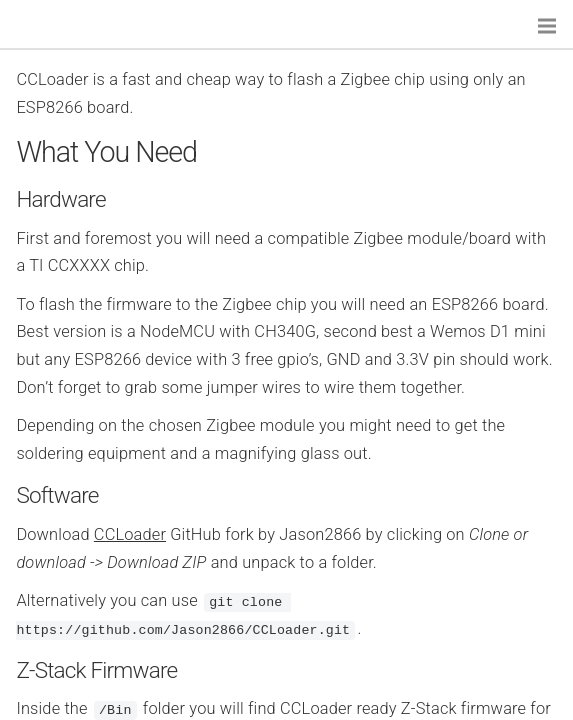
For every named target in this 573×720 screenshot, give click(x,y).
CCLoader (130, 534)
